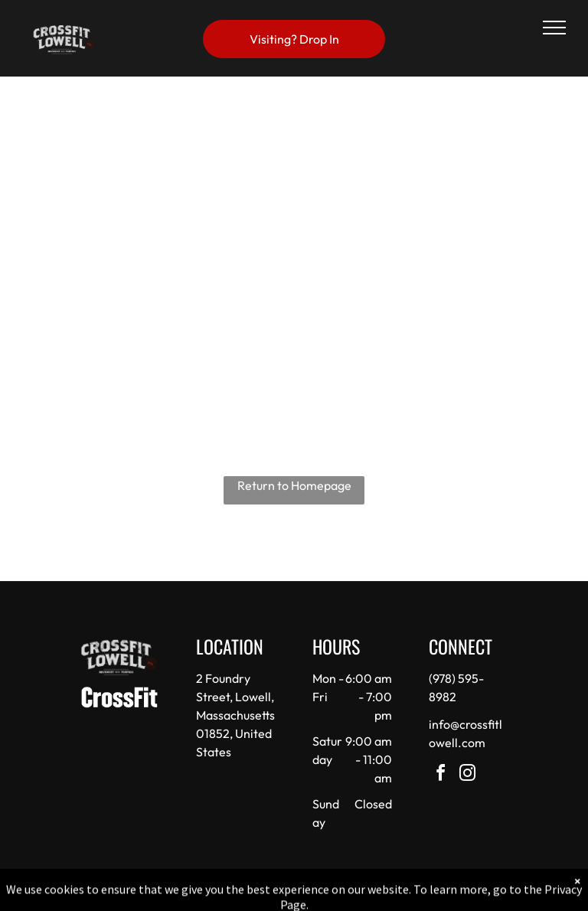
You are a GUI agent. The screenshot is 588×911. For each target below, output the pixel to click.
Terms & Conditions (420, 895)
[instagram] (468, 775)
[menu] (554, 28)
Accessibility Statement (325, 895)
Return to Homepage (294, 485)
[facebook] (441, 775)
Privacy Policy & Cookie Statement (199, 895)
